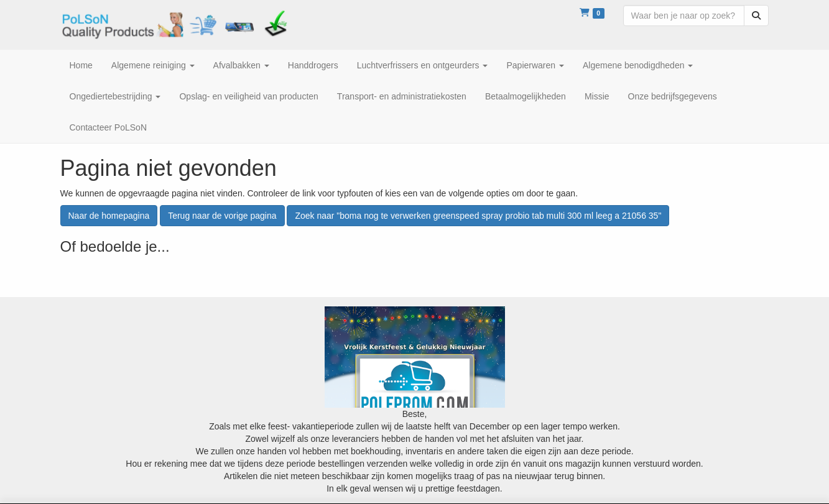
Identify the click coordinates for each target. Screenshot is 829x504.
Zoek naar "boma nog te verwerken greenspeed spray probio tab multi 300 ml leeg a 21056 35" (478, 216)
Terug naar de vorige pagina (222, 216)
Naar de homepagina (109, 216)
